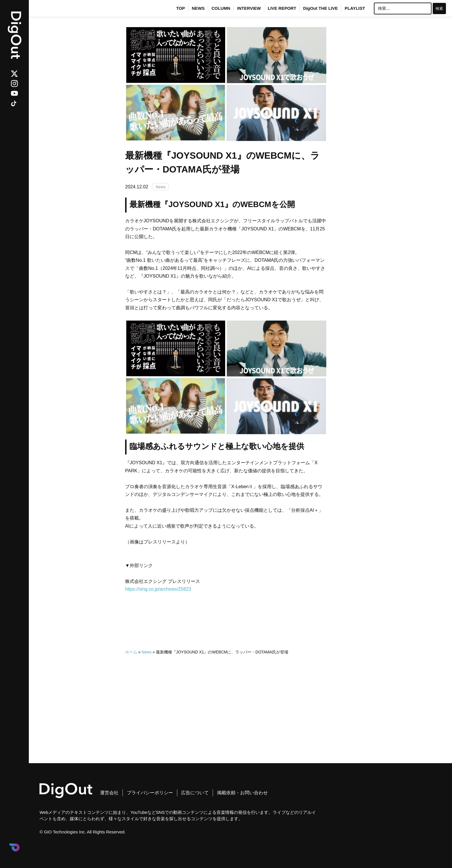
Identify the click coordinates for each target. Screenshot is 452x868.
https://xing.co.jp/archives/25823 (158, 589)
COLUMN (221, 8)
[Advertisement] (226, 697)
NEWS (198, 8)
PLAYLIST (355, 8)
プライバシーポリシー (150, 793)
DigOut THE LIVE (321, 8)
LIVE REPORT (282, 8)
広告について (195, 793)
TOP (180, 8)
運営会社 (109, 793)
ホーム (131, 652)
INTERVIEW (249, 8)
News (161, 187)
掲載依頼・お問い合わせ (242, 793)
